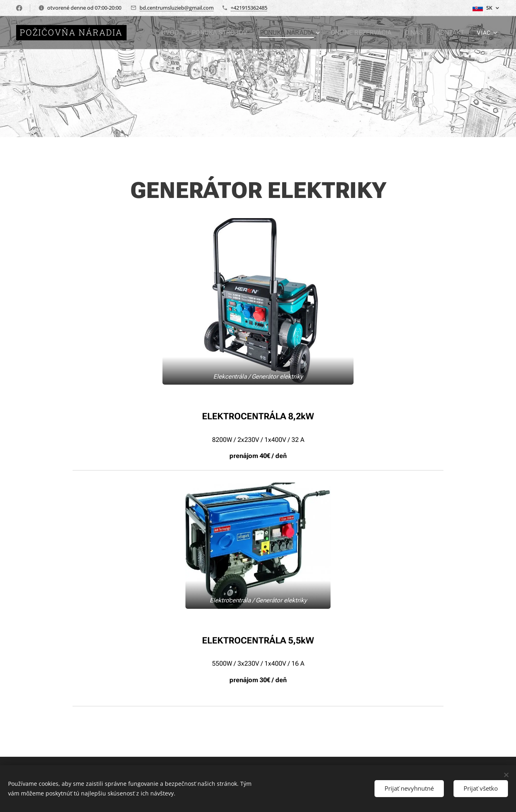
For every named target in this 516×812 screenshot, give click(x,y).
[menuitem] (183, 33)
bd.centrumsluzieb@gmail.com (177, 8)
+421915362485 (249, 8)
